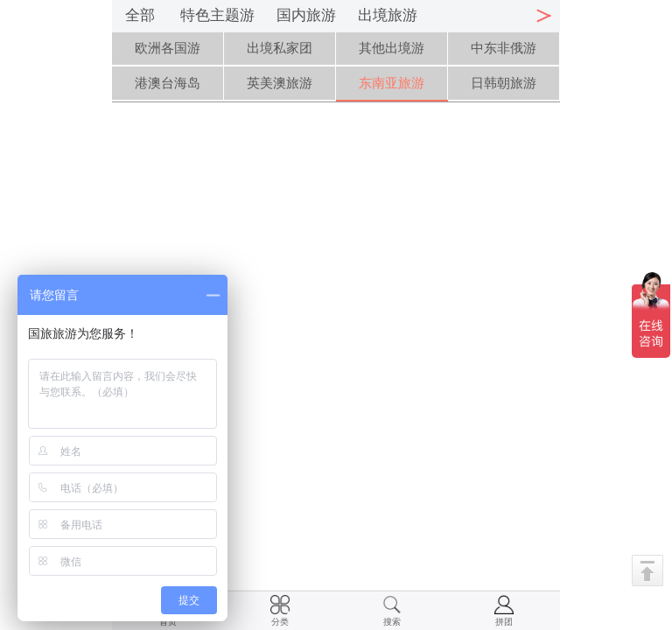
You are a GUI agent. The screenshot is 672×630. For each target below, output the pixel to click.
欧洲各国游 (168, 48)
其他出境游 (392, 48)
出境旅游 (388, 15)
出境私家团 (280, 48)
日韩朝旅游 (504, 83)
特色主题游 (217, 15)
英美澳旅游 (280, 83)
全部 (140, 15)
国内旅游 (306, 15)
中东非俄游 (504, 48)
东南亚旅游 (392, 83)
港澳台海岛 (168, 83)
